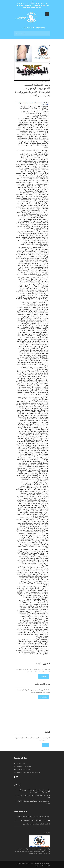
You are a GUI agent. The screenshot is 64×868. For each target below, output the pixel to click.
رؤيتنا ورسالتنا (45, 4)
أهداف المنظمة (35, 4)
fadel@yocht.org (40, 28)
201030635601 (28, 28)
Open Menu (47, 14)
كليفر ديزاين (38, 866)
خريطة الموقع (27, 7)
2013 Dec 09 (44, 82)
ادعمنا (19, 4)
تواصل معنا (26, 4)
